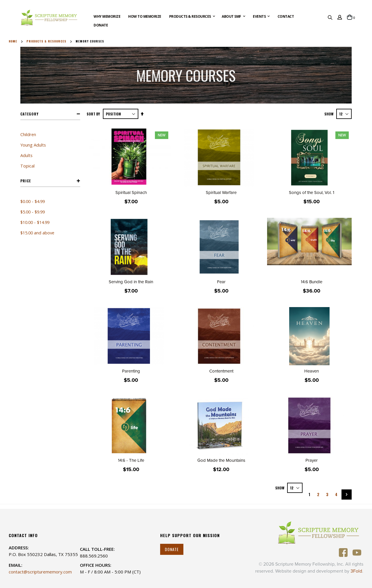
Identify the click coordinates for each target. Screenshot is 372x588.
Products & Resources (46, 41)
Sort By (93, 114)
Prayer (312, 460)
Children (28, 134)
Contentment (221, 371)
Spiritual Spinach (131, 193)
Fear (221, 282)
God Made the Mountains (221, 460)
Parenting (131, 371)
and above (37, 233)
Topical (27, 166)
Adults (26, 155)
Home (13, 41)
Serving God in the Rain (131, 282)
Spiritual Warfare (221, 193)
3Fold (356, 571)
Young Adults (33, 145)
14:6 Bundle (312, 282)
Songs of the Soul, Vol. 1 (312, 193)
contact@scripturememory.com (40, 572)
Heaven (312, 371)
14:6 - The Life (131, 460)
